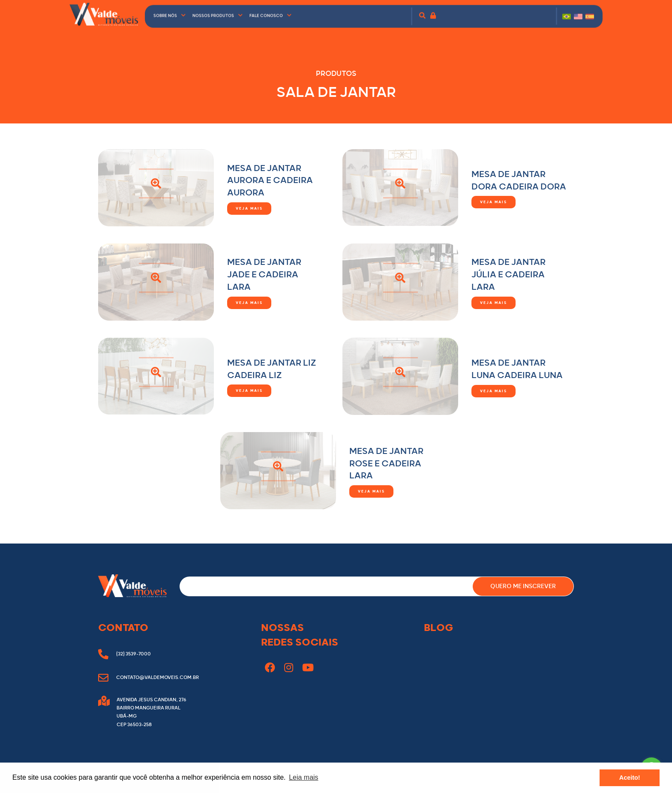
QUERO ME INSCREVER (523, 586)
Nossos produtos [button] (217, 11)
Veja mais (249, 209)
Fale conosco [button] (270, 11)
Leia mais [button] (303, 777)
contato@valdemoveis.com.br (148, 677)
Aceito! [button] (630, 778)
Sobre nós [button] (169, 11)
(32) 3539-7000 (124, 654)
